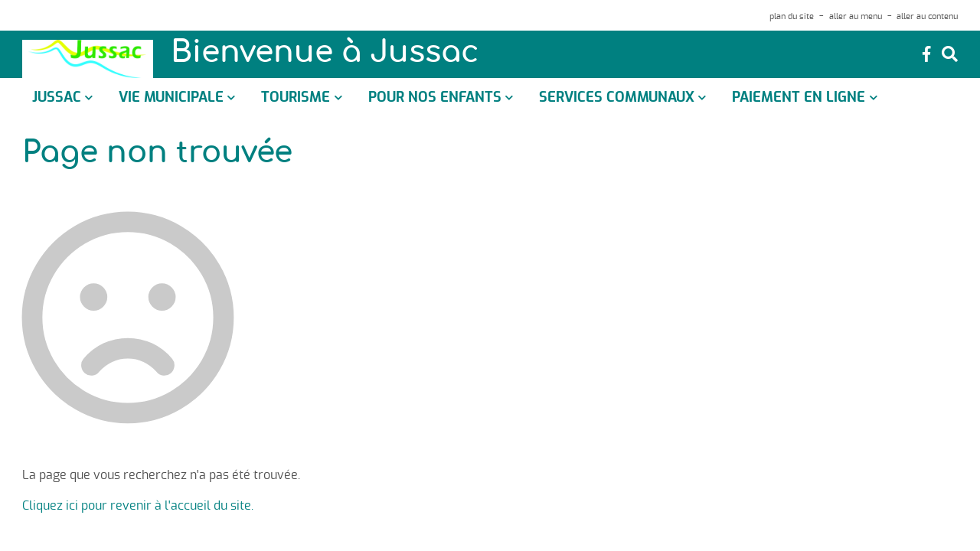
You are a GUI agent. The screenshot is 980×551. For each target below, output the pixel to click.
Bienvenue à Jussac (325, 54)
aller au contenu (927, 16)
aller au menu (856, 16)
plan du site (792, 16)
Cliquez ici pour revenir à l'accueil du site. (138, 506)
